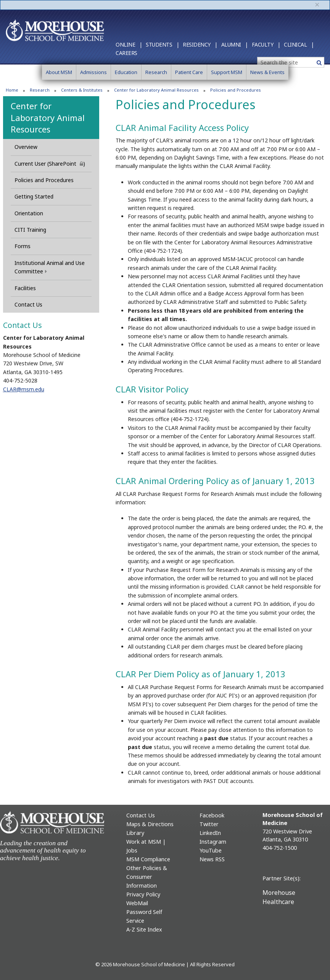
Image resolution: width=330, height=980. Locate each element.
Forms (23, 246)
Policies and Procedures (44, 180)
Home (12, 90)
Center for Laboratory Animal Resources (156, 90)
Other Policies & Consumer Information (147, 877)
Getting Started (34, 196)
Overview (26, 147)
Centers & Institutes (82, 90)
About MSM (59, 72)
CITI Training (30, 230)
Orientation (29, 213)
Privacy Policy (143, 894)
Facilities (25, 288)
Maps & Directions (150, 824)
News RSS (212, 859)
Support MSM (227, 72)
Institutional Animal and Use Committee (50, 267)
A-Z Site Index (144, 929)
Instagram (213, 842)
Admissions (93, 72)
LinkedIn (210, 833)
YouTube (211, 850)
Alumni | (235, 44)
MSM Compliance (148, 859)
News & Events (267, 72)
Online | (129, 44)
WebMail (137, 903)
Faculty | (266, 44)
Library (135, 833)
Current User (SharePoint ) (53, 164)
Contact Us (28, 304)
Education (126, 72)
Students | (162, 44)
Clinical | (299, 44)
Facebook (212, 815)
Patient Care (189, 72)
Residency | (200, 44)
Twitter (209, 824)
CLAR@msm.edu (24, 389)
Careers (126, 53)
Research (156, 72)
